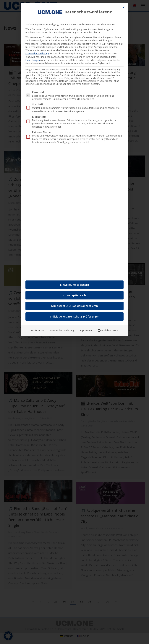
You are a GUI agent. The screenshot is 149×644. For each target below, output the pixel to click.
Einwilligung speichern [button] (75, 284)
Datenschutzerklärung (37, 53)
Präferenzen (38, 330)
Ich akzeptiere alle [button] (74, 295)
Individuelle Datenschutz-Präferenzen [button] (75, 316)
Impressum (86, 330)
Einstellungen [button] (33, 60)
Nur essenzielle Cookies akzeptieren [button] (75, 306)
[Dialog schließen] (124, 7)
